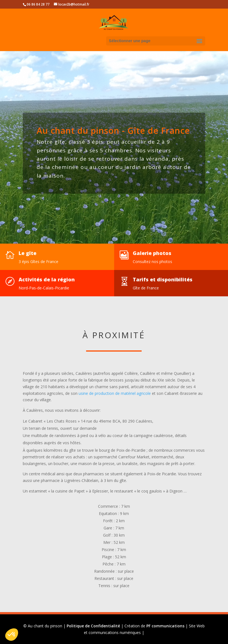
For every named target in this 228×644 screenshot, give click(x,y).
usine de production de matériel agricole (115, 393)
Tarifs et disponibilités (163, 279)
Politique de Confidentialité (93, 626)
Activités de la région (47, 279)
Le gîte (27, 253)
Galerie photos (152, 253)
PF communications (165, 626)
